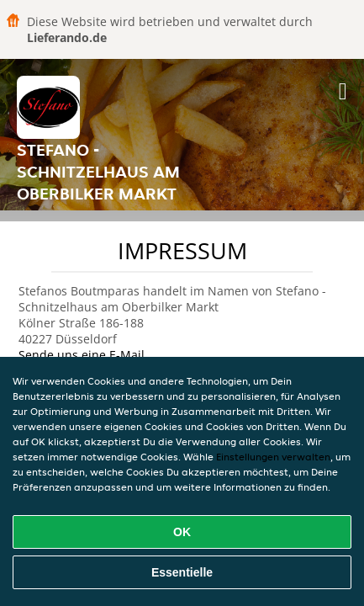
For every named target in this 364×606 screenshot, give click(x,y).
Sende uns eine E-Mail (82, 355)
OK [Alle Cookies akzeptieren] (182, 532)
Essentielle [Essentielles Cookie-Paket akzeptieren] (182, 572)
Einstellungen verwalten (273, 457)
